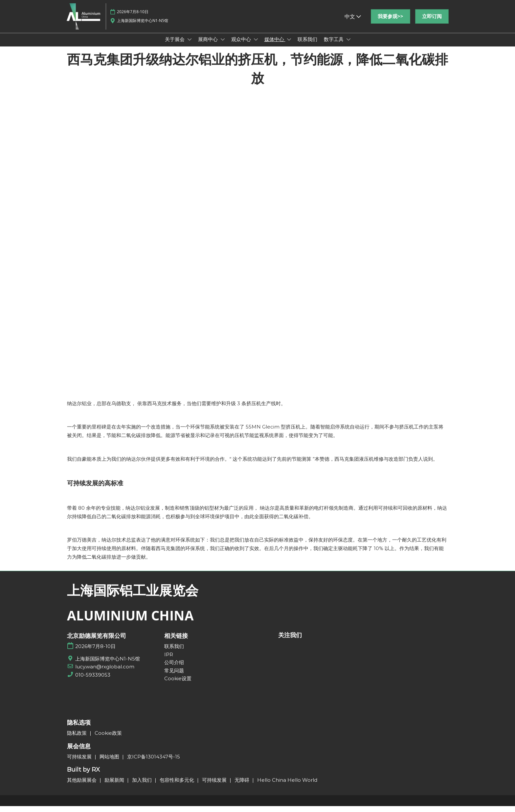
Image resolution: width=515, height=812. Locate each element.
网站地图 (110, 763)
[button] (391, 23)
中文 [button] (353, 23)
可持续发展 (80, 763)
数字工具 (334, 45)
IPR (169, 660)
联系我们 (307, 45)
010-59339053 (93, 681)
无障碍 (243, 786)
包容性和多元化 (178, 786)
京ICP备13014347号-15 (154, 763)
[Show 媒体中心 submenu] (289, 46)
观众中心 (242, 45)
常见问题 (174, 676)
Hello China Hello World (287, 786)
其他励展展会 (82, 786)
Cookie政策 (108, 739)
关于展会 (175, 45)
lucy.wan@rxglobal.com (105, 673)
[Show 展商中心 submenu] (223, 46)
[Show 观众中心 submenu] (256, 46)
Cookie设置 (178, 684)
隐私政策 (78, 739)
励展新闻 (115, 786)
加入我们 (143, 786)
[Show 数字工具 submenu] (348, 46)
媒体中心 (275, 45)
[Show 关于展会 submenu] (190, 46)
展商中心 (209, 45)
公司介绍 (174, 668)
